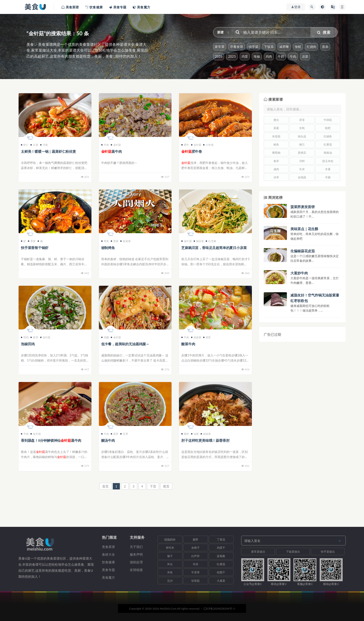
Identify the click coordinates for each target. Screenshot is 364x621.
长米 (302, 169)
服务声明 (136, 554)
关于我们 (136, 547)
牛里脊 (195, 572)
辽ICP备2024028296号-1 (219, 609)
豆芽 (124, 434)
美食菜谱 (108, 547)
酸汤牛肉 (108, 440)
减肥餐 (284, 47)
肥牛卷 (192, 151)
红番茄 (328, 144)
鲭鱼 (276, 144)
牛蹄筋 (328, 120)
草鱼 (105, 241)
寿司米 (170, 548)
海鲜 (298, 47)
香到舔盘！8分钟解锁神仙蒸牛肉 (51, 440)
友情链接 (136, 570)
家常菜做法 (258, 552)
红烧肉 (312, 47)
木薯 (328, 169)
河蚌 (302, 161)
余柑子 (195, 548)
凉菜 (305, 56)
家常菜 (220, 47)
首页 (105, 486)
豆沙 (170, 581)
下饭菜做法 (293, 552)
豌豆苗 (199, 241)
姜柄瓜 (302, 153)
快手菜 (253, 47)
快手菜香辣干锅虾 (35, 248)
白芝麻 (211, 241)
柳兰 (302, 144)
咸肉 (276, 169)
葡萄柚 (276, 153)
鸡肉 (269, 56)
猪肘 (185, 434)
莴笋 (34, 337)
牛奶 (281, 56)
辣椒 (257, 56)
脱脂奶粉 (170, 540)
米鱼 (170, 572)
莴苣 (207, 337)
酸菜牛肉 (188, 344)
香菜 (32, 241)
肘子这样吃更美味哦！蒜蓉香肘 (205, 440)
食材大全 (108, 554)
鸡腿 (105, 337)
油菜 (195, 434)
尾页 (166, 486)
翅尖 (276, 120)
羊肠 (328, 177)
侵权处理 (136, 562)
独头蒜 (302, 136)
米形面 (276, 136)
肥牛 (185, 145)
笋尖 (170, 564)
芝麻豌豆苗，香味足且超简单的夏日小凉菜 (214, 248)
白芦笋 (195, 556)
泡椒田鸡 (28, 344)
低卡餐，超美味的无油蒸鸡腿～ (125, 344)
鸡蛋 (245, 56)
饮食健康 (108, 562)
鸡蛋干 (221, 548)
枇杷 (328, 128)
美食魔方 (108, 577)
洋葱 (44, 145)
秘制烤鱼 (108, 248)
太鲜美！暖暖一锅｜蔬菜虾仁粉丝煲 (48, 151)
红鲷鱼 (328, 136)
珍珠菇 (195, 581)
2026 (219, 56)
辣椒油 (328, 153)
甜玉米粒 (328, 161)
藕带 (195, 540)
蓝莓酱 (221, 556)
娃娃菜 (125, 241)
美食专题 (108, 570)
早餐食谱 (237, 47)
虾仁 (25, 145)
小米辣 (208, 145)
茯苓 (302, 120)
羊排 (195, 564)
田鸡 (25, 337)
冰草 (276, 177)
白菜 (34, 145)
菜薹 (276, 128)
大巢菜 (221, 581)
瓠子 (170, 556)
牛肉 (293, 56)
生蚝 (302, 128)
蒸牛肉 (112, 151)
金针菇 (116, 145)
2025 (232, 56)
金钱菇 (302, 177)
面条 (325, 47)
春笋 (276, 161)
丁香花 (221, 540)
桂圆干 (221, 572)
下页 (153, 486)
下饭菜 (269, 47)
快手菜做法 (328, 552)
